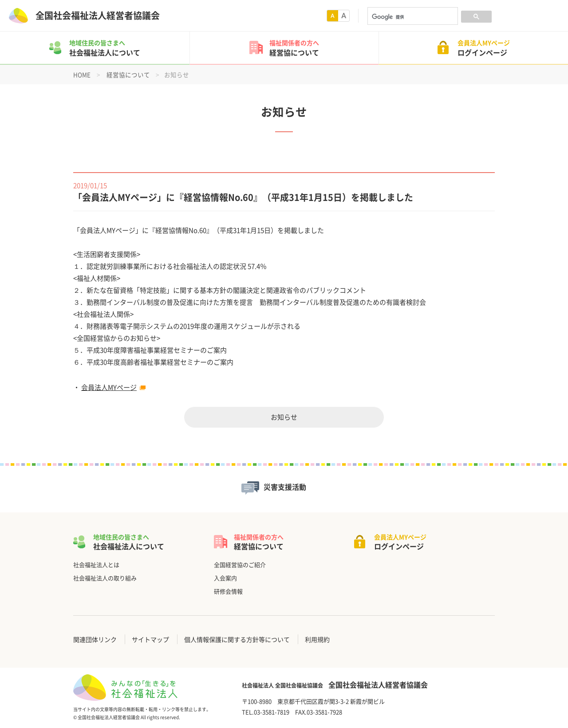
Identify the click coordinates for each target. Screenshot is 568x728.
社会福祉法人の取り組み (105, 578)
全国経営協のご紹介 (240, 565)
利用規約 (317, 639)
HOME (82, 75)
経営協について (128, 75)
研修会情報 (228, 591)
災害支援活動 (285, 487)
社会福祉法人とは (96, 565)
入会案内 (225, 578)
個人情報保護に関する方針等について (237, 639)
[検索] (412, 17)
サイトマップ (150, 639)
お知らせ (284, 417)
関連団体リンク (95, 639)
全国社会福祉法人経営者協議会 (98, 16)
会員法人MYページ (109, 387)
